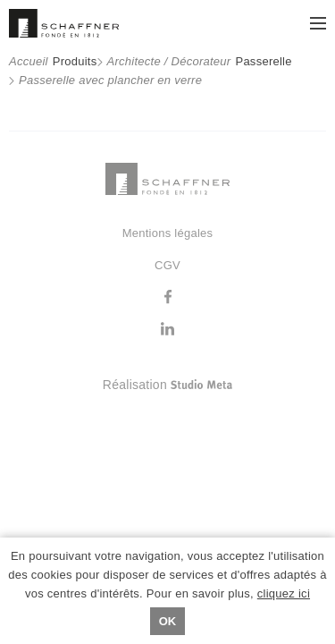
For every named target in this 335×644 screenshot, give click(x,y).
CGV (167, 265)
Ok (168, 621)
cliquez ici (284, 593)
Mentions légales (168, 233)
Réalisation (214, 385)
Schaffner (64, 23)
